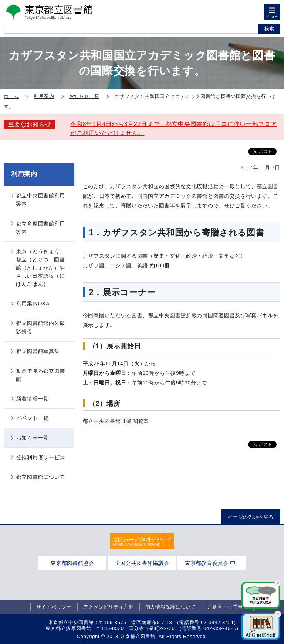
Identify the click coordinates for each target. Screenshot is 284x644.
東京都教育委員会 (207, 563)
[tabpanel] (142, 541)
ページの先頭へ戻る (251, 517)
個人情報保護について (171, 607)
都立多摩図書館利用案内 (40, 228)
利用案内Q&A (33, 304)
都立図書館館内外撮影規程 (40, 327)
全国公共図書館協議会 (142, 563)
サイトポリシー (54, 607)
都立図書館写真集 (38, 351)
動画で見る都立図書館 (40, 375)
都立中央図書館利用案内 (40, 200)
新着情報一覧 (33, 399)
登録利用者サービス (41, 457)
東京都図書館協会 (72, 563)
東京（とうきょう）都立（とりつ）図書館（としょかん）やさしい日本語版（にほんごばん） (40, 268)
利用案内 (24, 174)
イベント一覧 (33, 418)
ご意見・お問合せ (228, 607)
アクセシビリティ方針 (109, 607)
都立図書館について (41, 477)
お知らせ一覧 (33, 438)
